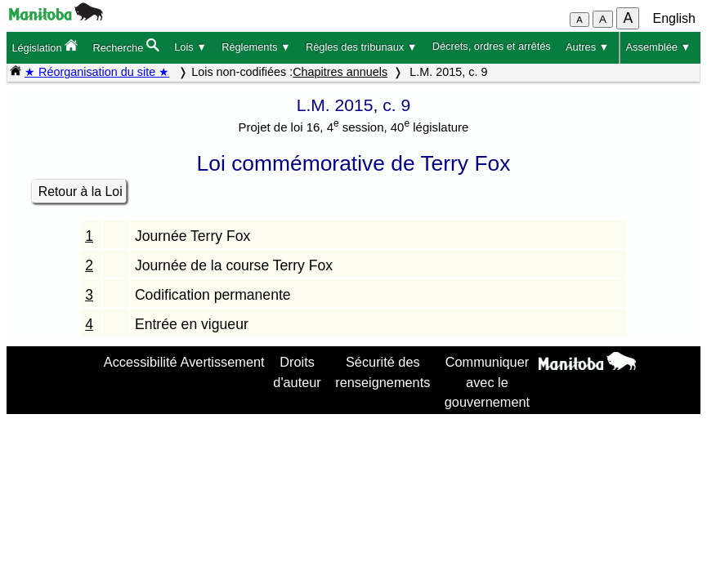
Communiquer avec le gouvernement (487, 382)
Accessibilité (141, 362)
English (674, 18)
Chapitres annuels (340, 72)
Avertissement (223, 362)
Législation (45, 46)
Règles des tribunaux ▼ (361, 47)
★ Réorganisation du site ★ (97, 72)
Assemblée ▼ (659, 47)
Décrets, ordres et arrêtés (492, 46)
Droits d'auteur (297, 372)
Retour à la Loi (81, 192)
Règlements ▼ (256, 47)
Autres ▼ (587, 47)
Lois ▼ (190, 47)
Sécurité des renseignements (383, 372)
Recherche (125, 46)
